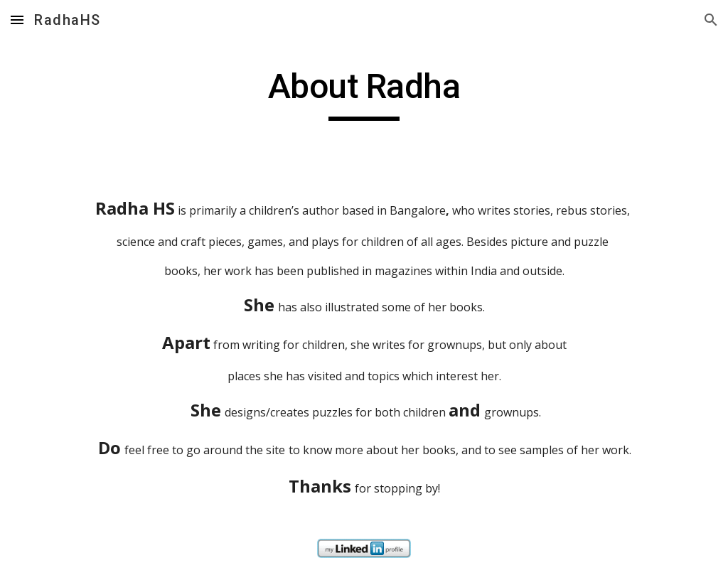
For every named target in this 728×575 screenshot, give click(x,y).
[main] (364, 93)
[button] (17, 20)
